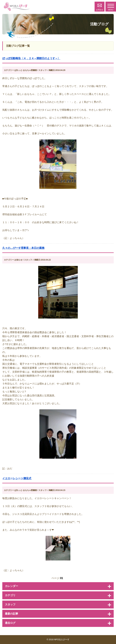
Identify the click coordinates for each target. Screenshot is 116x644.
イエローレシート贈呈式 (17, 478)
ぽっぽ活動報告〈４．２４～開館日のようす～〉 (31, 58)
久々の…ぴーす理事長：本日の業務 (23, 248)
